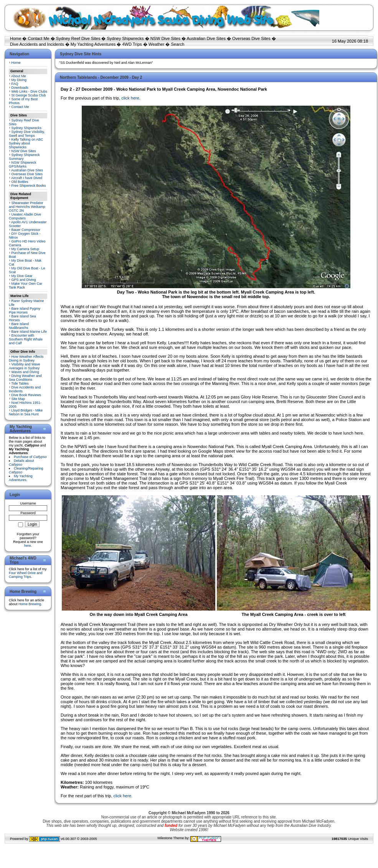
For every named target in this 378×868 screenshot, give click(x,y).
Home (16, 38)
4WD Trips (132, 44)
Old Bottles (20, 182)
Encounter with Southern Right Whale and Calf (26, 339)
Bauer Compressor (26, 230)
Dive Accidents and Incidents (37, 44)
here (28, 546)
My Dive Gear (22, 276)
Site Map (18, 399)
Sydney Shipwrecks (125, 38)
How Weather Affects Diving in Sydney (26, 358)
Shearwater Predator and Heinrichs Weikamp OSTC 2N (27, 207)
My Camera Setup (26, 249)
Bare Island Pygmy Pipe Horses (25, 310)
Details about (21, 463)
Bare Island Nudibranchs (19, 326)
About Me (19, 76)
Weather (156, 44)
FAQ (15, 84)
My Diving (19, 80)
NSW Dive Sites (165, 38)
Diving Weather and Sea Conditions (25, 378)
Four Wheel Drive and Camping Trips (26, 575)
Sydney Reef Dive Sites (78, 38)
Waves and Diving (25, 372)
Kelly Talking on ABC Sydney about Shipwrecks (26, 143)
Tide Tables (20, 383)
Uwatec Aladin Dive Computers (25, 216)
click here (130, 98)
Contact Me (38, 38)
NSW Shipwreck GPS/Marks (23, 164)
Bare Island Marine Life (29, 332)
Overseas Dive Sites (251, 38)
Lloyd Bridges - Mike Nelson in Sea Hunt (26, 412)
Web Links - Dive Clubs (29, 91)
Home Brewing (30, 604)
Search (177, 44)
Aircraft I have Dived (27, 178)
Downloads (20, 88)
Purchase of (30, 457)
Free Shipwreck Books (29, 186)
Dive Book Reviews (26, 395)
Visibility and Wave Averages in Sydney (25, 366)
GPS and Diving (24, 280)
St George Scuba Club (29, 95)
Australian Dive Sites (206, 38)
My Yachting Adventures (93, 44)
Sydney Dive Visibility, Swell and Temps (27, 134)
